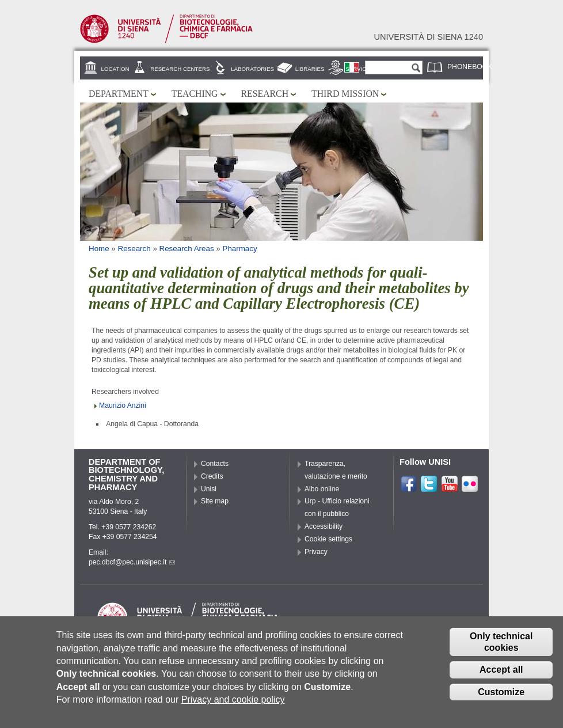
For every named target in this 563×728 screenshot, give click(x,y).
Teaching (195, 94)
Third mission (345, 94)
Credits (212, 476)
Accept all (501, 679)
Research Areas (187, 249)
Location (115, 69)
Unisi (209, 489)
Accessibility (324, 526)
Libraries (310, 69)
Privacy (316, 552)
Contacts (215, 464)
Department (119, 94)
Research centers (180, 69)
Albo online (322, 489)
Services (360, 69)
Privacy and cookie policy (233, 709)
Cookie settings (328, 539)
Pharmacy (239, 249)
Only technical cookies (501, 651)
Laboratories (252, 69)
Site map (215, 501)
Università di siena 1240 (428, 37)
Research (265, 94)
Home (99, 249)
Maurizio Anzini (123, 405)
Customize (501, 702)
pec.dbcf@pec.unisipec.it (132, 562)
